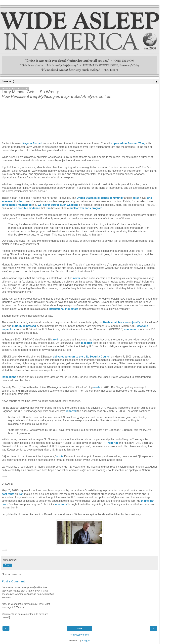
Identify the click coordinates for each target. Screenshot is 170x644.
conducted (131, 329)
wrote (97, 387)
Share (7, 565)
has (4, 504)
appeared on (128, 143)
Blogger (86, 641)
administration (119, 322)
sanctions (61, 504)
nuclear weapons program (86, 208)
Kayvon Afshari (32, 143)
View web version (80, 635)
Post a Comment (13, 581)
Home (80, 628)
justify (136, 322)
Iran (21, 494)
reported (71, 411)
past (4, 494)
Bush (106, 322)
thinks (145, 501)
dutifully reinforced (24, 326)
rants (11, 494)
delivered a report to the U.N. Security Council (82, 357)
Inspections (9, 377)
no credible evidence (27, 208)
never (77, 278)
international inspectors (64, 309)
